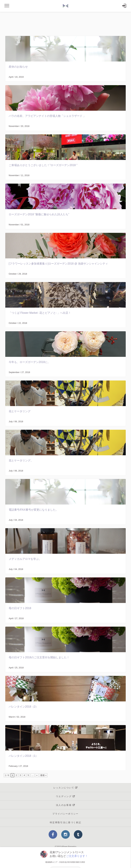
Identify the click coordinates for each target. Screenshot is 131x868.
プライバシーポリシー (65, 814)
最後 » (43, 775)
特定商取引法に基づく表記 (65, 822)
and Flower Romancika (65, 6)
